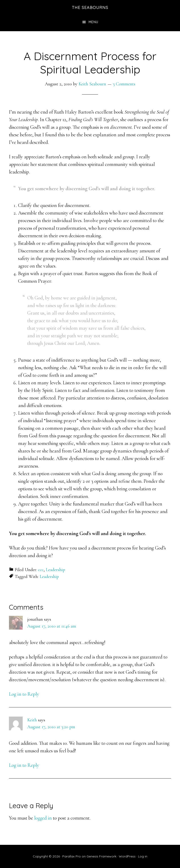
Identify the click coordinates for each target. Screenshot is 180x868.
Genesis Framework (101, 856)
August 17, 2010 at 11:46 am (52, 626)
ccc (41, 570)
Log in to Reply (24, 694)
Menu (93, 22)
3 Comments (124, 84)
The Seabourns (90, 7)
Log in (143, 856)
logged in (43, 818)
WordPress (127, 856)
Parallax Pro (72, 856)
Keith (32, 720)
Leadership (55, 570)
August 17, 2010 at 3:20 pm (51, 727)
